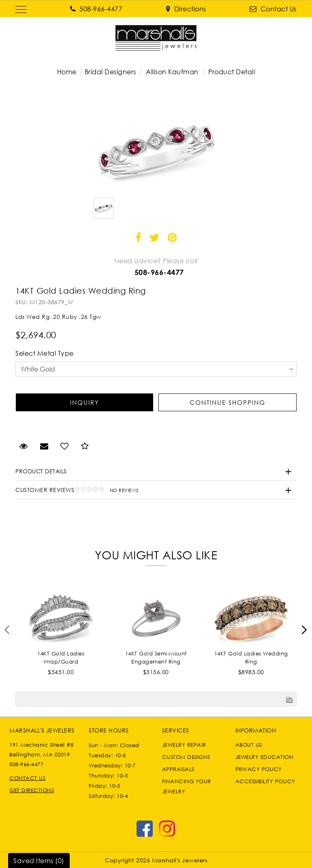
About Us (249, 745)
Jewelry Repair (184, 745)
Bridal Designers (110, 72)
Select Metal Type (45, 353)
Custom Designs (186, 757)
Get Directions (32, 790)
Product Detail (231, 72)
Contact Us (27, 778)
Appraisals (178, 769)
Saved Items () (39, 861)
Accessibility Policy (265, 781)
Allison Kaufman (172, 72)
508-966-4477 (159, 272)
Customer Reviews (77, 490)
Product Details (41, 471)
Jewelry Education (265, 757)
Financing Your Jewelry (187, 786)
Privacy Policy (259, 769)
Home (67, 72)
